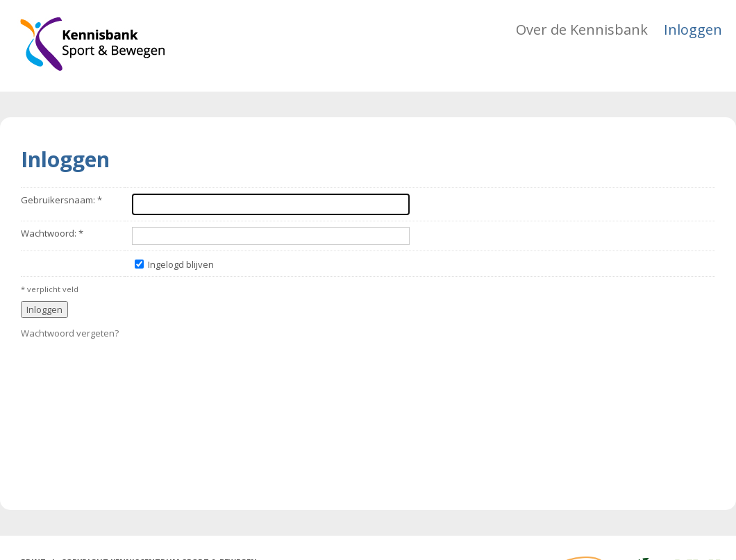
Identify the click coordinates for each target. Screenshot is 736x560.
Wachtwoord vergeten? (70, 333)
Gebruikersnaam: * (61, 200)
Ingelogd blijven (181, 264)
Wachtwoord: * (52, 233)
